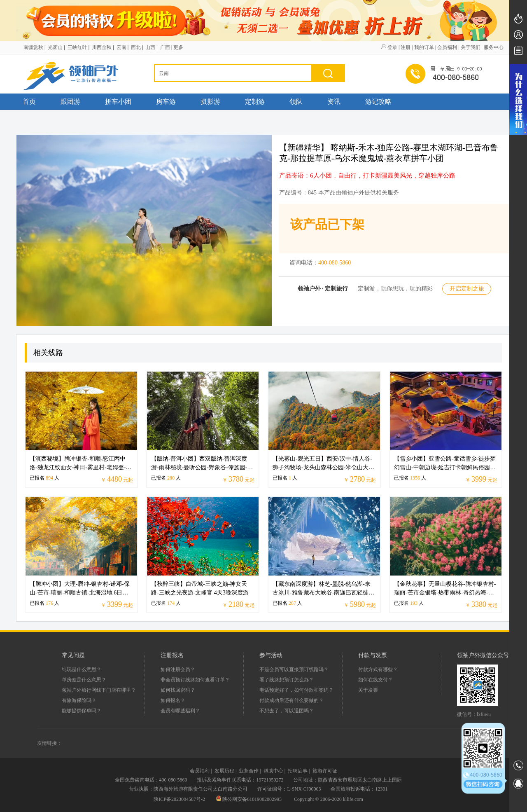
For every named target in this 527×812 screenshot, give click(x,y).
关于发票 (368, 690)
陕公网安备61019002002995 (250, 799)
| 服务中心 (493, 47)
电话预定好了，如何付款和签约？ (296, 690)
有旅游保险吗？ (79, 700)
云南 (121, 47)
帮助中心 (273, 771)
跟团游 (70, 102)
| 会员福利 (446, 47)
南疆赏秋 (33, 47)
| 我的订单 (423, 47)
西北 (136, 47)
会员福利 (200, 771)
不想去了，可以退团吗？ (287, 711)
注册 (406, 47)
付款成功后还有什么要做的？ (291, 700)
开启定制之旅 (467, 289)
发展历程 (224, 771)
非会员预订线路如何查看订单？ (195, 680)
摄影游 (210, 102)
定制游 (255, 102)
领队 (296, 102)
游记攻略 (378, 102)
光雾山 (55, 47)
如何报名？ (173, 700)
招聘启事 (298, 771)
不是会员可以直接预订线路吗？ (294, 669)
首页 (29, 102)
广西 (165, 47)
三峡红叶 (77, 47)
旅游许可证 (325, 771)
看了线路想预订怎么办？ (287, 680)
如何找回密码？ (178, 690)
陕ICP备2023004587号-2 (179, 799)
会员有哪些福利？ (180, 711)
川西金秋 (102, 47)
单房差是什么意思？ (84, 680)
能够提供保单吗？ (82, 711)
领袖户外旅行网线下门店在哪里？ (99, 690)
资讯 (334, 102)
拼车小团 (118, 102)
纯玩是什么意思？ (82, 669)
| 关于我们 (469, 47)
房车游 (166, 102)
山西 (150, 47)
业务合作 (249, 771)
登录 (392, 47)
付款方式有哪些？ (378, 669)
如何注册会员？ (178, 669)
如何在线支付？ (375, 680)
